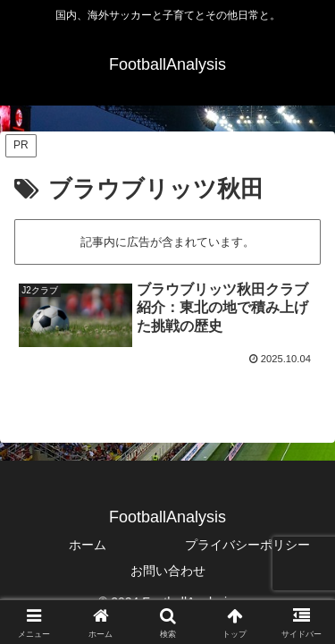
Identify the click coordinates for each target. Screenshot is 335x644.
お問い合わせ (168, 571)
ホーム (88, 545)
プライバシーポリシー (247, 545)
